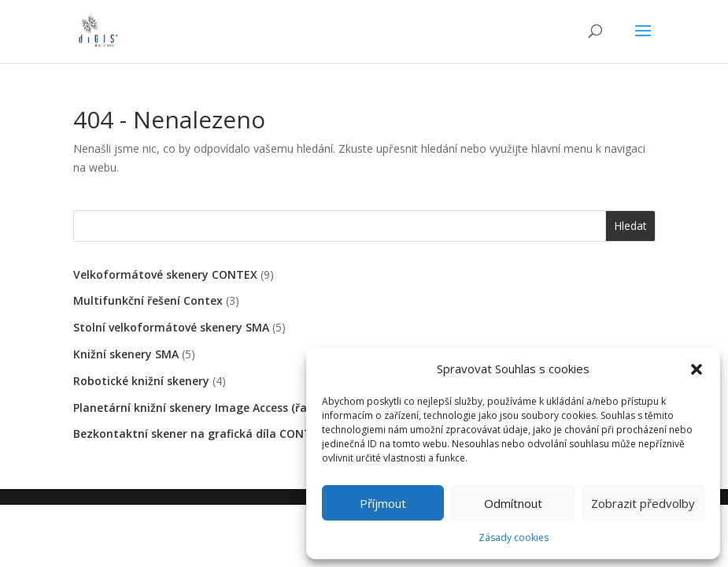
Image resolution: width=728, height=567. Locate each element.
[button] (697, 369)
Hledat (630, 226)
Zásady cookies (514, 537)
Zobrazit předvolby (643, 503)
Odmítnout (513, 503)
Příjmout (383, 503)
